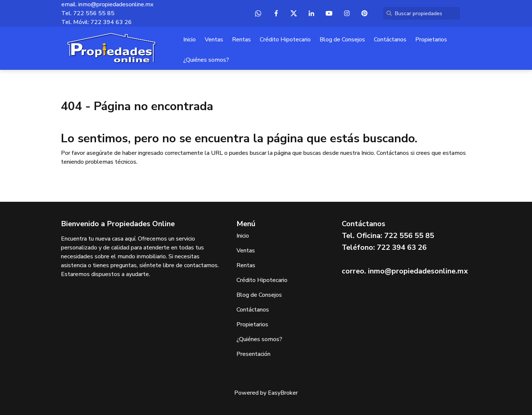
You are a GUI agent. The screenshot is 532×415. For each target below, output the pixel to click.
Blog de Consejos (342, 40)
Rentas (241, 40)
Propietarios (431, 40)
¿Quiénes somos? (206, 60)
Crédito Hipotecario (285, 40)
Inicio (190, 40)
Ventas (214, 40)
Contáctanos (390, 40)
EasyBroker (283, 393)
